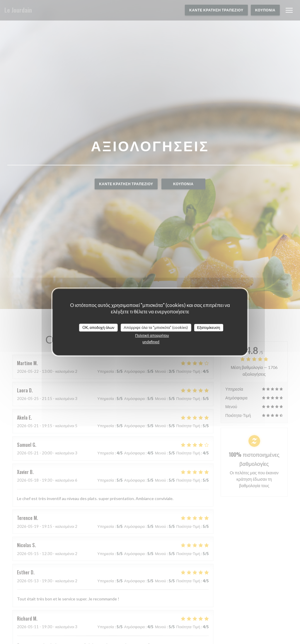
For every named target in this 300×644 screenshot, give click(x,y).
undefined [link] (151, 342)
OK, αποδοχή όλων (98, 327)
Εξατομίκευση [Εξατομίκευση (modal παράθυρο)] (208, 327)
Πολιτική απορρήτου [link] (152, 335)
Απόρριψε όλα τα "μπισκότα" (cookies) (156, 327)
